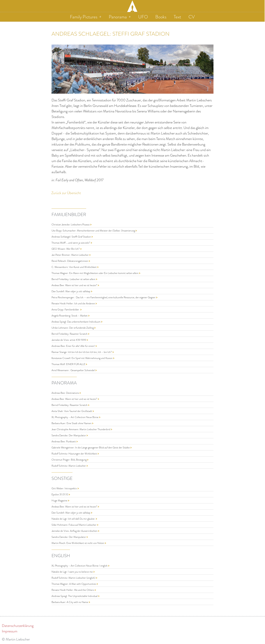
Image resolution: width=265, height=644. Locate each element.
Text (177, 17)
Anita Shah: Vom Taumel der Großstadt (72, 411)
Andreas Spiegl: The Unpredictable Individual (75, 596)
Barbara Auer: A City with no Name (70, 602)
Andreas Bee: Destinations (66, 393)
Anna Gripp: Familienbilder (66, 310)
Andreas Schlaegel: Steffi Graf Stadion (71, 237)
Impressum (10, 631)
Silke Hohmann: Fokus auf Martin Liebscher (74, 525)
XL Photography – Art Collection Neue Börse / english (80, 566)
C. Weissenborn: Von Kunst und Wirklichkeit (74, 267)
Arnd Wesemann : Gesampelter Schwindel (73, 370)
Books (161, 17)
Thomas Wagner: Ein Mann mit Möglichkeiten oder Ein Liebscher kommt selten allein (95, 273)
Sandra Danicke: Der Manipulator (69, 435)
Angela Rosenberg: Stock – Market (70, 316)
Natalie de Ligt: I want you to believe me (72, 572)
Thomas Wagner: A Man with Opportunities (74, 584)
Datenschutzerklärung (18, 626)
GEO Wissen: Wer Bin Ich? (66, 249)
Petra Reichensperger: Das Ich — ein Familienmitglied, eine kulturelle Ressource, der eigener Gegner (104, 297)
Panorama (120, 17)
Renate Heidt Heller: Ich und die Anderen (74, 304)
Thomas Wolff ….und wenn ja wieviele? (71, 243)
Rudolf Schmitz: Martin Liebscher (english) (74, 578)
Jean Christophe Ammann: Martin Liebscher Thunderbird (81, 429)
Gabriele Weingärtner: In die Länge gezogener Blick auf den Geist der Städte (91, 448)
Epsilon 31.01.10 (60, 494)
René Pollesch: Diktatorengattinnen (70, 261)
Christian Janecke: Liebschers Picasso (71, 225)
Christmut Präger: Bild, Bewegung (69, 460)
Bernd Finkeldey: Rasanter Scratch (70, 334)
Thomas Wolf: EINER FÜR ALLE (69, 364)
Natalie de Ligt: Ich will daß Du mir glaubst (74, 519)
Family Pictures (86, 17)
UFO (143, 17)
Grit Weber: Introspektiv (65, 488)
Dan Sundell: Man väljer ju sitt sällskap (71, 291)
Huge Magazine (60, 501)
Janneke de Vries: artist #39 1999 (69, 340)
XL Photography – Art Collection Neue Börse (75, 417)
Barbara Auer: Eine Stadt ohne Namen (72, 423)
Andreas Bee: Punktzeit (64, 442)
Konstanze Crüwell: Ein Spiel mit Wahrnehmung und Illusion (82, 358)
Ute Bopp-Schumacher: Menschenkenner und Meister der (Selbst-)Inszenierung (93, 231)
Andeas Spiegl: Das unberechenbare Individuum (76, 322)
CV (192, 17)
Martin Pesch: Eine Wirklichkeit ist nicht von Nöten (78, 543)
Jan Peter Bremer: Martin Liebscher (70, 255)
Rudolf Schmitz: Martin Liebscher (69, 466)
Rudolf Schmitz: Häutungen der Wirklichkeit (75, 454)
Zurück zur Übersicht (66, 193)
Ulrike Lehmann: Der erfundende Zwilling (73, 328)
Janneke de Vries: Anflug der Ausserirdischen (75, 531)
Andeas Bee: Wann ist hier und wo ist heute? (75, 285)
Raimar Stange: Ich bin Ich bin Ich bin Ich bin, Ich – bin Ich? (82, 352)
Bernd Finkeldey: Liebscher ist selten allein (74, 279)
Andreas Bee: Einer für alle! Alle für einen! (74, 346)
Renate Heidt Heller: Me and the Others (73, 590)
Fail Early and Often (69, 180)
